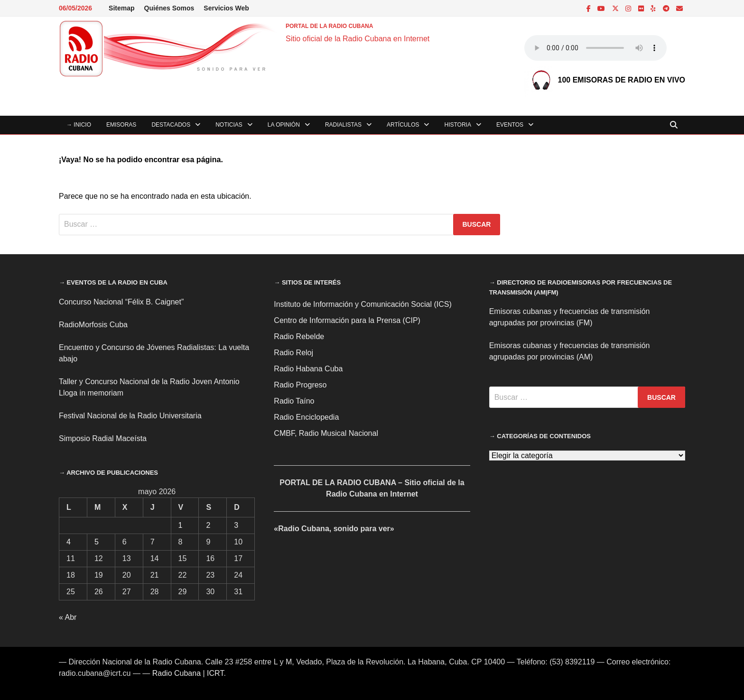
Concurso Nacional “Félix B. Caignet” (121, 302)
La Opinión (284, 125)
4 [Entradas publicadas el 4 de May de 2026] (69, 542)
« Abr (68, 617)
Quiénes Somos (169, 8)
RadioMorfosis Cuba (93, 325)
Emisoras (121, 125)
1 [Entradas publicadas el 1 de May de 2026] (181, 525)
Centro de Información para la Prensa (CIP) (347, 320)
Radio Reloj (293, 353)
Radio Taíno (294, 401)
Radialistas (343, 125)
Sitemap (121, 8)
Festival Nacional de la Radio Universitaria (130, 416)
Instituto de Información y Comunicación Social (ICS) (363, 304)
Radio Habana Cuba (308, 369)
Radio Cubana (177, 673)
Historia (457, 125)
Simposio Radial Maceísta (103, 438)
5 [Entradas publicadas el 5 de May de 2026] (97, 542)
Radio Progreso (300, 385)
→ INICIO (79, 125)
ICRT (215, 673)
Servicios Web (226, 8)
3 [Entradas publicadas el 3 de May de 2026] (236, 525)
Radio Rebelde (299, 336)
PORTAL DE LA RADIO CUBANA (329, 26)
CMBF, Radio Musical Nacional (326, 433)
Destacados (171, 125)
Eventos (510, 125)
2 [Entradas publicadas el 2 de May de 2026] (208, 525)
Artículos (403, 125)
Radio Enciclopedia (306, 417)
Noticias (229, 125)
